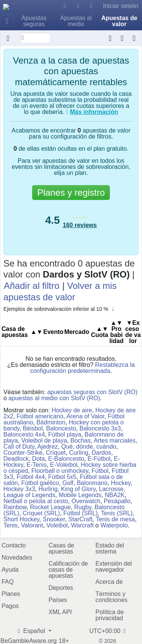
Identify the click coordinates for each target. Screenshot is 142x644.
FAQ (8, 582)
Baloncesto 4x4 (24, 434)
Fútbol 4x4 (31, 477)
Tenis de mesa (115, 519)
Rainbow (15, 507)
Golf (68, 483)
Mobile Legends (80, 495)
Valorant (32, 525)
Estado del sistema (110, 548)
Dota (39, 459)
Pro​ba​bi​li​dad (116, 332)
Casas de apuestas (61, 548)
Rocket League (50, 507)
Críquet (56, 453)
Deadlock (16, 459)
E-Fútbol (99, 459)
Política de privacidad (110, 615)
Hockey (121, 483)
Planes (11, 594)
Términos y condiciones (112, 597)
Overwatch (86, 501)
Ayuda (10, 570)
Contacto (14, 545)
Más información (94, 112)
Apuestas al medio (76, 21)
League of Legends (29, 495)
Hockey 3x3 (19, 489)
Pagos (10, 606)
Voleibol (57, 525)
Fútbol (100, 471)
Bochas (80, 441)
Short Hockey (21, 519)
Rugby (83, 507)
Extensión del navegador (114, 567)
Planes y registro (71, 193)
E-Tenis (37, 465)
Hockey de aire (72, 410)
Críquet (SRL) (41, 513)
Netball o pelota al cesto (36, 501)
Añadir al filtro (32, 286)
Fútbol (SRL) (80, 513)
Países (58, 600)
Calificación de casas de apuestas (68, 570)
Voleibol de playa (44, 441)
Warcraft (82, 525)
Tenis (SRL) (117, 513)
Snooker (54, 519)
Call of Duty (19, 447)
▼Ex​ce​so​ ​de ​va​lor (133, 332)
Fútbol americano (40, 416)
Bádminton (51, 422)
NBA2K (115, 495)
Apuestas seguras (34, 21)
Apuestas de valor (119, 21)
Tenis (10, 525)
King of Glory (78, 489)
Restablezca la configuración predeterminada (82, 368)
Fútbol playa (65, 434)
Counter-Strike (23, 453)
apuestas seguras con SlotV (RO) (92, 392)
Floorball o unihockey (60, 471)
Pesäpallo (117, 501)
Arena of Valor (85, 416)
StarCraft (80, 519)
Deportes (61, 588)
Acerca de (109, 582)
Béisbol (33, 428)
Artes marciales (114, 441)
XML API (60, 612)
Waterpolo (114, 525)
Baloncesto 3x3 (100, 428)
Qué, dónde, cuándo (89, 447)
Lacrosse (111, 489)
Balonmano (92, 483)
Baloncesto (61, 428)
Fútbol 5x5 (62, 477)
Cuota (99, 332)
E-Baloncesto (66, 459)
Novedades (17, 557)
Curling (79, 453)
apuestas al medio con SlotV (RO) (54, 398)
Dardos (101, 453)
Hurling (48, 489)
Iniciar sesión (121, 6)
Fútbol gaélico (40, 483)
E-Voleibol (64, 465)
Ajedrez (48, 447)
